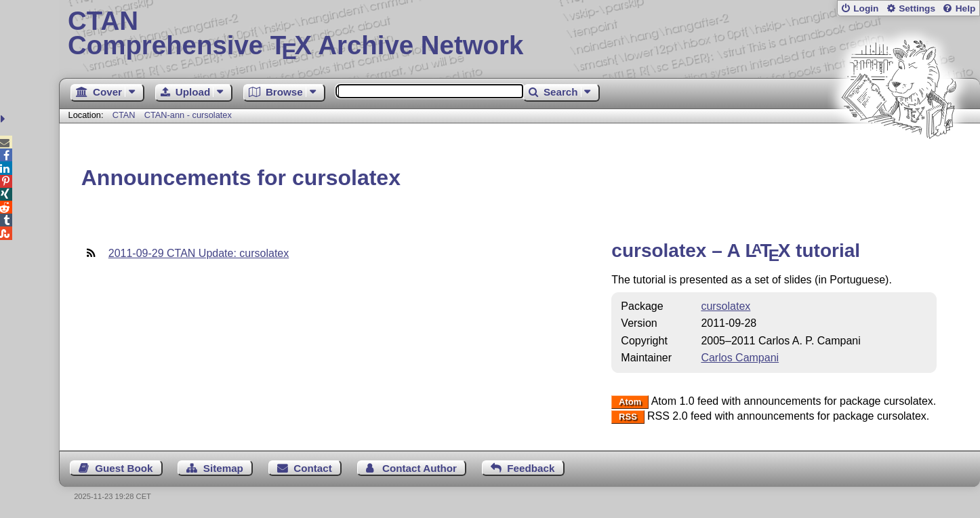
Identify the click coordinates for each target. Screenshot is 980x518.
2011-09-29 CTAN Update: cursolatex (199, 253)
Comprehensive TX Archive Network (519, 34)
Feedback (531, 468)
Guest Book (124, 468)
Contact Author (420, 468)
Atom (630, 402)
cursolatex (726, 306)
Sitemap (223, 468)
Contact (313, 468)
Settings (917, 8)
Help (966, 8)
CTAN (124, 115)
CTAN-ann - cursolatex (188, 115)
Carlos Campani (740, 358)
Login (866, 8)
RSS (628, 417)
